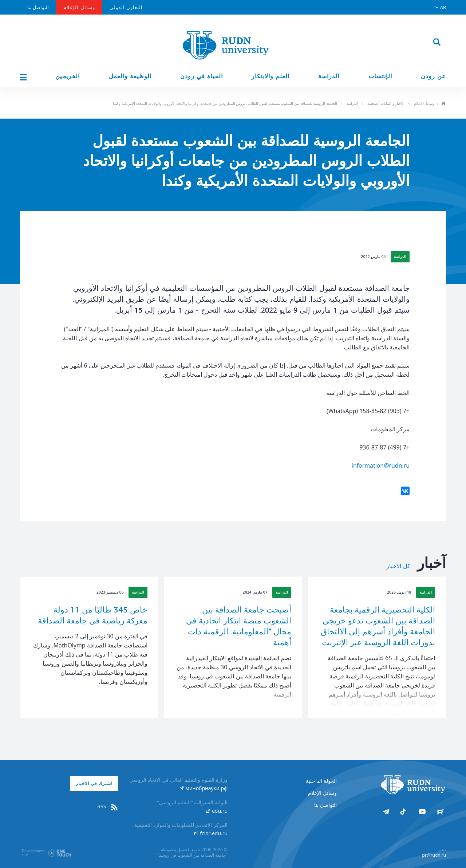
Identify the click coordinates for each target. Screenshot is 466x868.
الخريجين (68, 76)
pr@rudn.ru (434, 855)
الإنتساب (380, 76)
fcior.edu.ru (211, 833)
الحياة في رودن (202, 76)
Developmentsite (33, 853)
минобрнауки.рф (204, 788)
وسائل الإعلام (79, 7)
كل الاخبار (398, 566)
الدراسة (329, 76)
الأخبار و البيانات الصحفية (386, 103)
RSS (108, 806)
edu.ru (217, 811)
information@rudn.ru (381, 465)
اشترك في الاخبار (94, 783)
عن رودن (433, 76)
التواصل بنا (38, 7)
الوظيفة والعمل (130, 76)
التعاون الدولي (126, 7)
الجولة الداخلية (321, 781)
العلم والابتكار (270, 76)
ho (443, 104)
